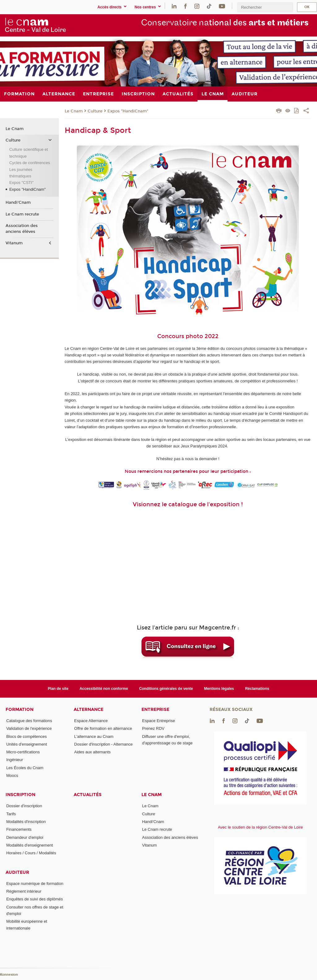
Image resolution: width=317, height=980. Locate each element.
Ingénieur (15, 760)
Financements (19, 829)
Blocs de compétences (26, 736)
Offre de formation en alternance (103, 728)
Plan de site (58, 689)
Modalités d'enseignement (30, 845)
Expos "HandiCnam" (128, 111)
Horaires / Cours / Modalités (31, 853)
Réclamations (257, 689)
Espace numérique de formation (35, 884)
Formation (20, 710)
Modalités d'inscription (26, 822)
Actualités (88, 795)
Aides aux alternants (93, 752)
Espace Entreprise (158, 721)
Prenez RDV (153, 728)
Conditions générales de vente (166, 689)
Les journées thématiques (21, 173)
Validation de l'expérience (29, 728)
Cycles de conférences (30, 163)
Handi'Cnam (18, 203)
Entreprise (155, 710)
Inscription (20, 795)
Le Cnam (74, 111)
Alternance (89, 710)
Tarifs (11, 814)
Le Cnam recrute (22, 214)
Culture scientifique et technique (29, 153)
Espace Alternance (91, 721)
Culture (95, 111)
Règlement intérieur (24, 891)
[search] (265, 7)
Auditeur (17, 872)
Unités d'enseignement (27, 744)
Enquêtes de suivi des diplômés (35, 899)
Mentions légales (219, 689)
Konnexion (9, 975)
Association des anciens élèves (22, 229)
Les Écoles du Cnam (25, 768)
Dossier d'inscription (24, 806)
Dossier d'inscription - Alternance (104, 744)
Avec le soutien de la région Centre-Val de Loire (261, 827)
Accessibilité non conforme (104, 689)
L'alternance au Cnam (94, 736)
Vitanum (14, 243)
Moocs (12, 775)
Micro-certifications (23, 752)
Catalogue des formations (29, 721)
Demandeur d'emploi (25, 837)
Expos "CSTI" (22, 183)
